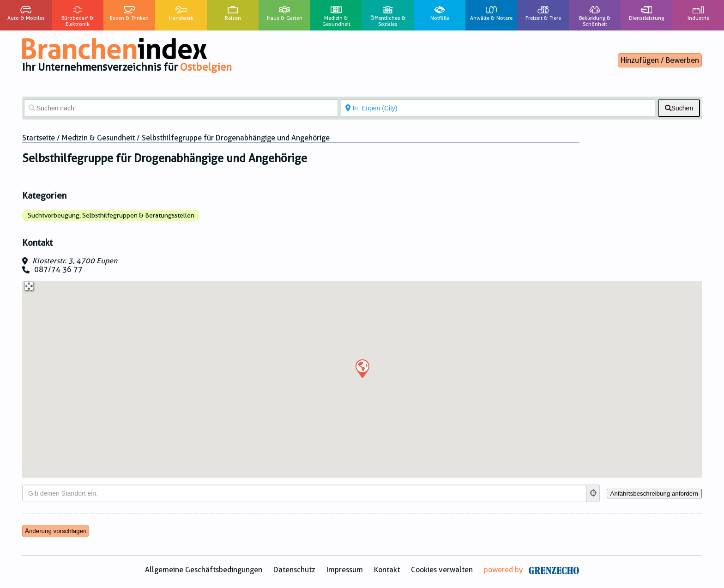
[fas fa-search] (679, 108)
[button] (362, 368)
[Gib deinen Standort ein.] (305, 493)
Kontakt (387, 570)
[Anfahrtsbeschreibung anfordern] (654, 494)
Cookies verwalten (442, 570)
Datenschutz (294, 570)
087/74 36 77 (58, 270)
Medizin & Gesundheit (98, 138)
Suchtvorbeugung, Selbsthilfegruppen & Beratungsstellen (111, 215)
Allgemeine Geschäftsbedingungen (204, 570)
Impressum (345, 570)
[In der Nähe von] (498, 108)
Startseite (39, 138)
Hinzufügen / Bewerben (660, 60)
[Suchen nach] (181, 108)
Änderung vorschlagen (56, 531)
